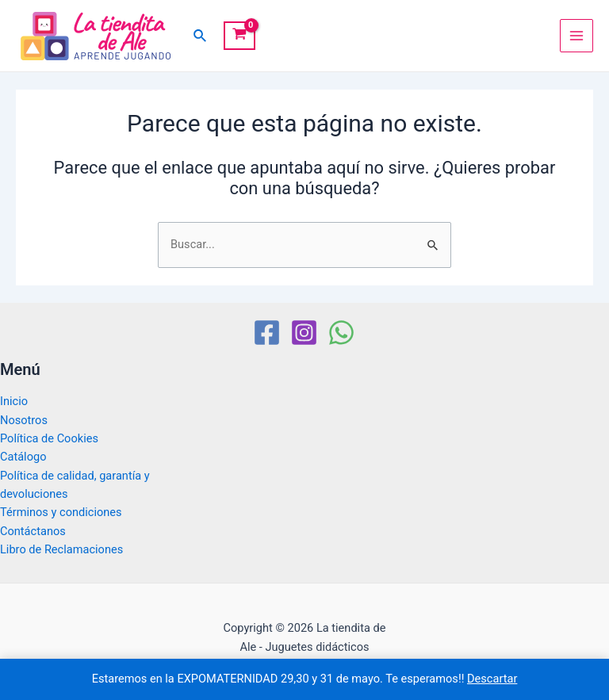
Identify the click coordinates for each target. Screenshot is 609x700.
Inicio (14, 401)
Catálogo (23, 457)
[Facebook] (267, 333)
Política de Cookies (49, 438)
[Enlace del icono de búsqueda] (201, 36)
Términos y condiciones (61, 512)
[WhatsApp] (341, 333)
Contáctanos (33, 531)
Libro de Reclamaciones (61, 549)
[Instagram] (304, 333)
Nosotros (24, 420)
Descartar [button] (492, 679)
